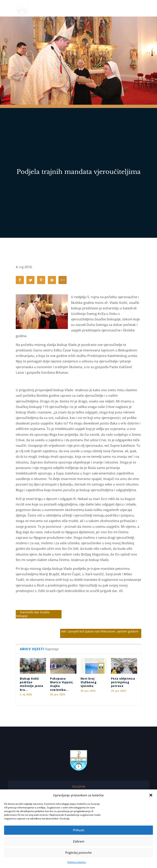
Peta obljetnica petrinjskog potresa (123, 682)
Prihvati (79, 830)
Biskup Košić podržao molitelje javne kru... (32, 684)
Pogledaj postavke (78, 852)
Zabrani (79, 841)
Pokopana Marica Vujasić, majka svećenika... (62, 684)
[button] (151, 795)
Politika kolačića (77, 862)
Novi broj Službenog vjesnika (89, 682)
